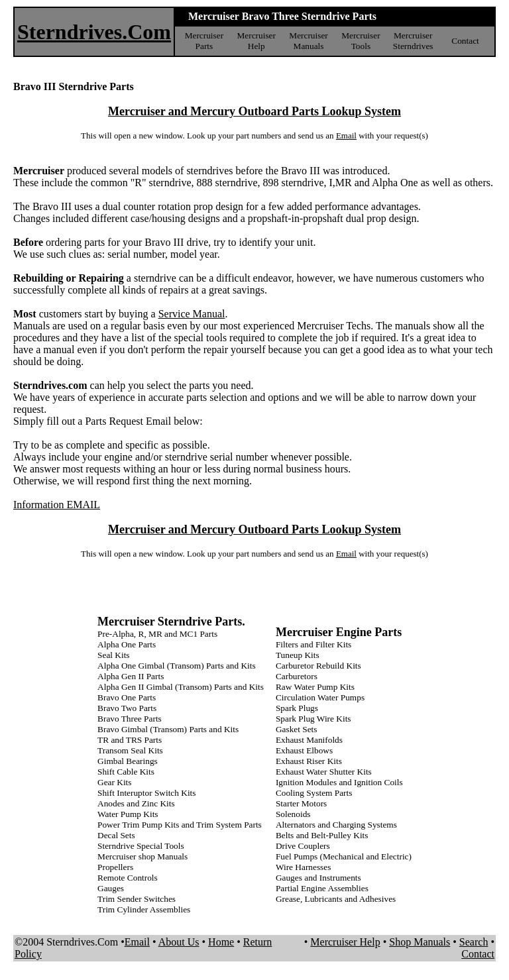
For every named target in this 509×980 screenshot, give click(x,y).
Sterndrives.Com (94, 32)
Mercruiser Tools (361, 41)
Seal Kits (114, 655)
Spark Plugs (297, 708)
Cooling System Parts (314, 793)
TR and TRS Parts (130, 740)
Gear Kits (114, 782)
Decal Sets (116, 835)
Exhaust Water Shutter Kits (324, 772)
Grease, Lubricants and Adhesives (336, 899)
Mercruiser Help (256, 41)
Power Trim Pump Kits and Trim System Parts (180, 825)
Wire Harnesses (303, 867)
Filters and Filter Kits (313, 644)
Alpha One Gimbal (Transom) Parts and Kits (177, 666)
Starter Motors (301, 803)
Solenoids (293, 814)
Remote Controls (128, 878)
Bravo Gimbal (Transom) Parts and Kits (168, 729)
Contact (465, 41)
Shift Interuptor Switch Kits (146, 793)
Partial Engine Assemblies (322, 888)
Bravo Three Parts (130, 719)
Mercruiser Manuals (308, 41)
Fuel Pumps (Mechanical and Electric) (344, 856)
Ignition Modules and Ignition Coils (339, 782)
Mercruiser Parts (204, 41)
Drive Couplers (303, 846)
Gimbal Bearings (128, 761)
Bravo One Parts (127, 697)
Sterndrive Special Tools (141, 846)
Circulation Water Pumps (320, 697)
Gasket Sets (297, 729)
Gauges (111, 888)
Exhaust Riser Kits (309, 761)
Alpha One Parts (127, 644)
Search (474, 942)
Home (221, 942)
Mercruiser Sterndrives (413, 41)
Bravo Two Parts (127, 708)
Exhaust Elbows (304, 750)
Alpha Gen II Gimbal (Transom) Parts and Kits (181, 687)
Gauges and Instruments (318, 878)
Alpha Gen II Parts (131, 676)
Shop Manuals (420, 942)
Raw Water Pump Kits (315, 687)
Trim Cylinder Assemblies (144, 909)
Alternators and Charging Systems (336, 825)
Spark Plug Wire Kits (313, 719)
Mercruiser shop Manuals (142, 856)
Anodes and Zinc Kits (136, 803)
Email (346, 136)
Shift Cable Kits (126, 772)
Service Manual (192, 314)
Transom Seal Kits (130, 750)
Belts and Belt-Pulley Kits (322, 835)
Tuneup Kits (298, 655)
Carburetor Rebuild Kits (318, 666)
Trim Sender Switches (137, 899)
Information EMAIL (57, 505)
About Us (179, 942)
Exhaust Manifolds (309, 740)
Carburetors (297, 676)
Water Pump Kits (128, 814)
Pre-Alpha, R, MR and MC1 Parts (157, 634)
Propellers (115, 867)
